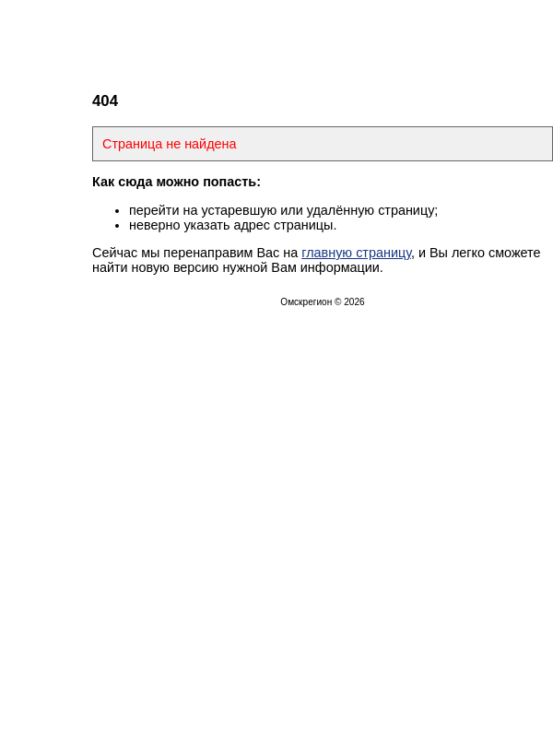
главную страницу (356, 253)
